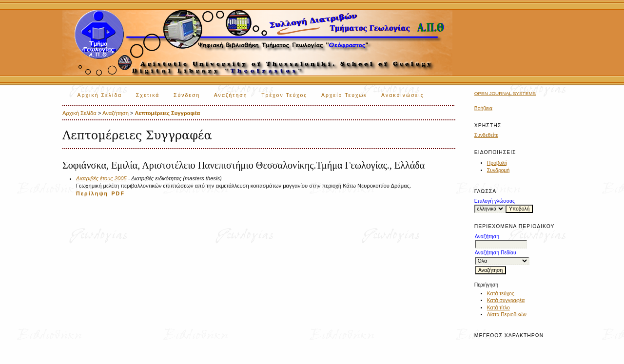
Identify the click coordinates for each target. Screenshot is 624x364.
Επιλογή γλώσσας (495, 201)
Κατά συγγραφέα (506, 300)
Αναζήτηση (231, 95)
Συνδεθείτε (486, 135)
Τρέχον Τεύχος (284, 95)
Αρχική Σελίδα (100, 95)
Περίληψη (92, 193)
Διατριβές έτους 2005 (101, 178)
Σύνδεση (187, 95)
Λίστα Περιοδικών (507, 315)
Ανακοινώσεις (403, 95)
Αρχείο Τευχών (344, 95)
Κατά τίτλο (498, 308)
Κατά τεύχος (501, 294)
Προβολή (497, 163)
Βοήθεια (483, 108)
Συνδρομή (498, 170)
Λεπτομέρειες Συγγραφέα (168, 113)
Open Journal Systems (505, 93)
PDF (118, 193)
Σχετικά (148, 95)
